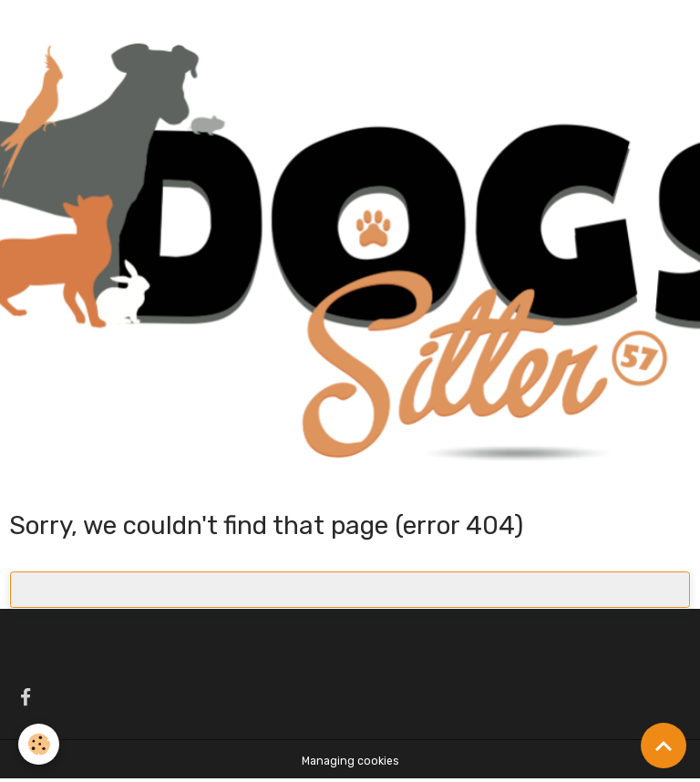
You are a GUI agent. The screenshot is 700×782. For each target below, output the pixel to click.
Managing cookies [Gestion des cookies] (350, 761)
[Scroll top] (664, 746)
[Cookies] (39, 744)
